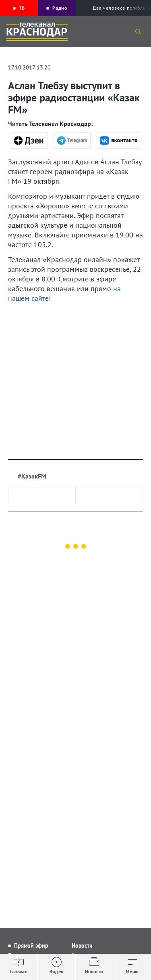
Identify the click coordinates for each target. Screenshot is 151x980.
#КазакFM (32, 476)
